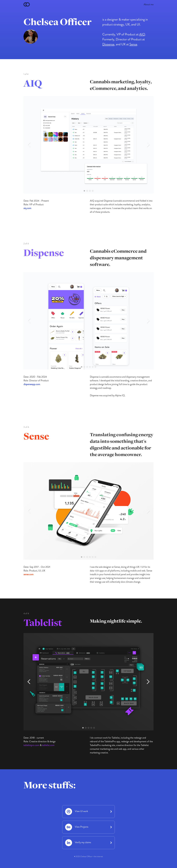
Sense (133, 44)
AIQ (142, 34)
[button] (29, 145)
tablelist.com (48, 745)
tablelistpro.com (31, 745)
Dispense (108, 44)
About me (149, 4)
